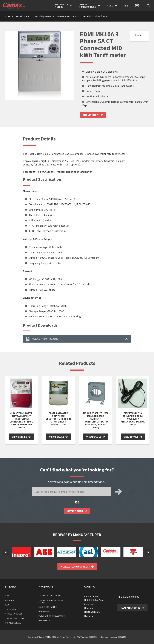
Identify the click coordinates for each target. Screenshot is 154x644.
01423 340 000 (131, 597)
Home (7, 16)
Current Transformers (50, 596)
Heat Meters (44, 611)
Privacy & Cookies (14, 614)
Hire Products (45, 620)
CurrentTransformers (87, 6)
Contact (91, 586)
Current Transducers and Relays (51, 601)
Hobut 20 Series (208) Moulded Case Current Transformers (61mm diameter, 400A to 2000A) (96, 420)
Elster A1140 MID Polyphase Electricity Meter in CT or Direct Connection (58, 419)
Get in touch (77, 511)
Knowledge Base (13, 623)
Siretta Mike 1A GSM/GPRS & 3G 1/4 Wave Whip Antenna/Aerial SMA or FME (133, 419)
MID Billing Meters (45, 16)
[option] (22, 552)
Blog (7, 605)
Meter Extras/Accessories (52, 616)
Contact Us (10, 609)
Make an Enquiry (132, 608)
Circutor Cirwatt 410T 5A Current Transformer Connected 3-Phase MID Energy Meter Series (21, 420)
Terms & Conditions (14, 618)
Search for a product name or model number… (77, 482)
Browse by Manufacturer (77, 535)
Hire (126, 6)
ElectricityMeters (61, 6)
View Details (21, 437)
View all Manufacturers (77, 567)
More (110, 6)
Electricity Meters (24, 16)
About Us (9, 600)
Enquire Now (93, 115)
